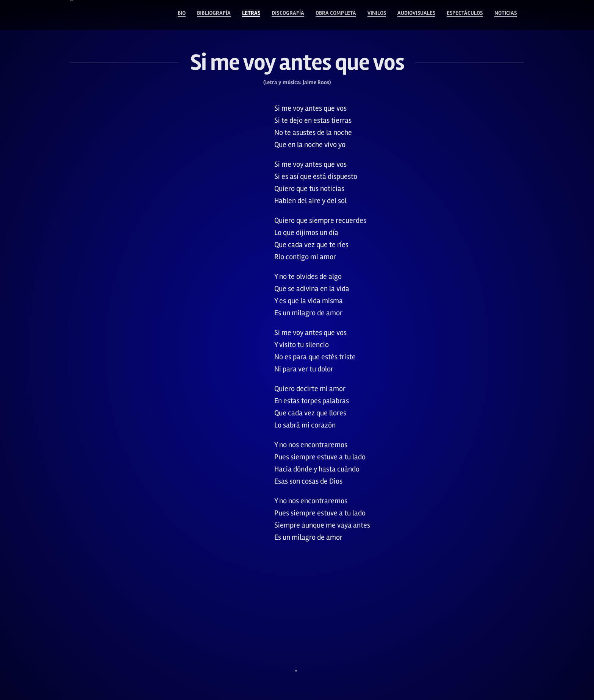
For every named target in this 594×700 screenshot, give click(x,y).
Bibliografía (143, 15)
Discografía (233, 15)
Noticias (502, 15)
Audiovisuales (391, 15)
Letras (188, 15)
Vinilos (341, 15)
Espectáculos (452, 15)
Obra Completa (291, 15)
